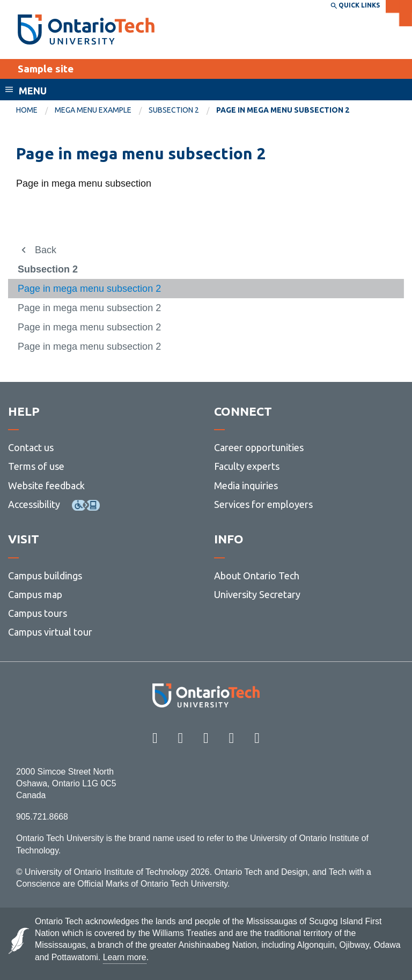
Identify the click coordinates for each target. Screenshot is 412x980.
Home (27, 110)
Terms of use (36, 466)
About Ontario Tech (257, 576)
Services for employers (263, 504)
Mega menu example (93, 110)
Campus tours (38, 613)
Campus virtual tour (50, 632)
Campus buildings (45, 576)
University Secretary (257, 594)
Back (46, 250)
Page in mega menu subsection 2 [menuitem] (283, 110)
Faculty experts (247, 466)
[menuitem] (35, 110)
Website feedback (46, 485)
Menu (33, 91)
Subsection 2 (174, 110)
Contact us (31, 447)
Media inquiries (246, 485)
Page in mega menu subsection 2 (89, 289)
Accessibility (34, 504)
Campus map (35, 594)
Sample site (46, 69)
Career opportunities (259, 447)
